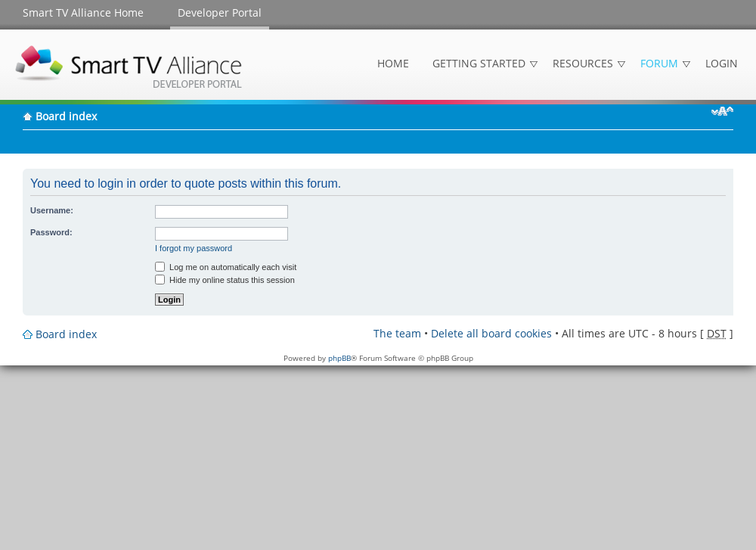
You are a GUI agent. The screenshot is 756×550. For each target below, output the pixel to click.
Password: (51, 232)
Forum (659, 63)
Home (393, 63)
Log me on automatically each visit (226, 267)
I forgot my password (194, 248)
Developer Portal (220, 12)
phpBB (339, 358)
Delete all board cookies (491, 333)
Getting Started (479, 63)
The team (397, 333)
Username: (52, 210)
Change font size (722, 111)
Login (722, 63)
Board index (66, 116)
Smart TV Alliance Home (83, 12)
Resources (583, 63)
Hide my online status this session (225, 280)
